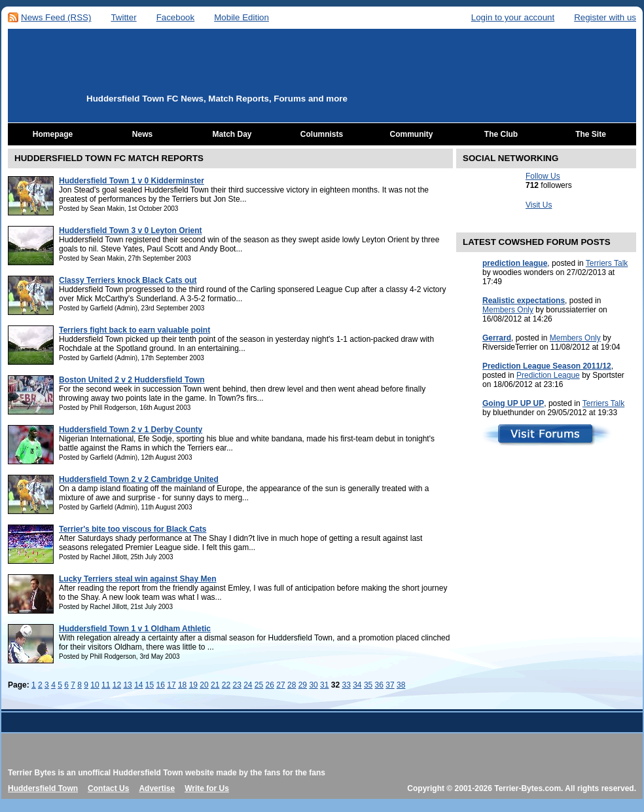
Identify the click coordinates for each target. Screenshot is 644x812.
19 (193, 685)
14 (138, 685)
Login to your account (513, 17)
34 (357, 685)
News (142, 134)
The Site (591, 134)
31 (324, 685)
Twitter (123, 17)
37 (390, 685)
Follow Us (543, 176)
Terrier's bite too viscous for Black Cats (133, 529)
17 (171, 685)
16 (161, 685)
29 (303, 685)
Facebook (176, 17)
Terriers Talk (607, 263)
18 (182, 685)
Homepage (53, 134)
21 (215, 685)
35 (368, 685)
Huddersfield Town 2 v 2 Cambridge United (139, 479)
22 (226, 685)
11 (106, 685)
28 (292, 685)
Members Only (508, 310)
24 (248, 685)
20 (204, 685)
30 (313, 685)
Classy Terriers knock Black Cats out (128, 280)
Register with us (605, 17)
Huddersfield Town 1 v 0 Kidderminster (132, 181)
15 (150, 685)
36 (379, 685)
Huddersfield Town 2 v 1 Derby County (131, 430)
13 (127, 685)
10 (95, 685)
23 (237, 685)
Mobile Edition (241, 17)
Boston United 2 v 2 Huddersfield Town (132, 380)
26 (270, 685)
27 (280, 685)
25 (259, 685)
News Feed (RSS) (56, 17)
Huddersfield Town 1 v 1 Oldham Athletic (135, 629)
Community (412, 134)
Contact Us (108, 788)
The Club (501, 134)
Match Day (232, 134)
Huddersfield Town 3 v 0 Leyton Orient (130, 231)
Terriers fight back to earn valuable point (134, 330)
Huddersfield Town (43, 788)
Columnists (322, 134)
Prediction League (548, 375)
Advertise (157, 788)
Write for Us (207, 788)
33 (346, 685)
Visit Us (539, 205)
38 (401, 685)
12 (117, 685)
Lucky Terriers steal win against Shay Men (138, 579)
